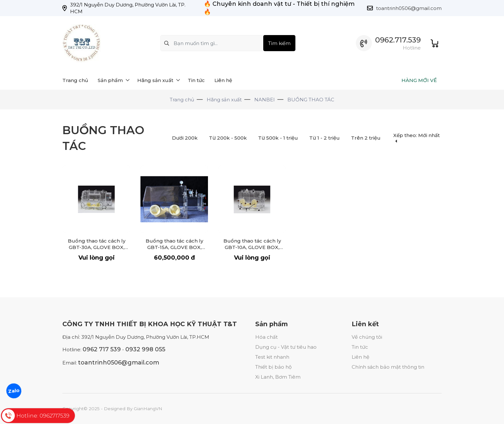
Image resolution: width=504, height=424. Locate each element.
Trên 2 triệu (366, 138)
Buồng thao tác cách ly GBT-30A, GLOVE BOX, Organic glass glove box (96, 247)
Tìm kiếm (279, 43)
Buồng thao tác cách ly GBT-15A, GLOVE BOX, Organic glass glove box (174, 247)
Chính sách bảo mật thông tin (388, 367)
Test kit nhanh (272, 357)
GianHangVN (148, 409)
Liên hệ (360, 357)
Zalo (14, 391)
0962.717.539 (398, 40)
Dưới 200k (185, 138)
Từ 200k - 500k (228, 138)
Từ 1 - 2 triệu (324, 138)
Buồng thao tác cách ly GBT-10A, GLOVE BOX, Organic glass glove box (252, 247)
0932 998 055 (145, 349)
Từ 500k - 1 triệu (278, 138)
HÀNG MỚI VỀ (419, 80)
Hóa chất (266, 337)
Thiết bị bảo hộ (273, 367)
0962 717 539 (102, 349)
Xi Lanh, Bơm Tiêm (278, 377)
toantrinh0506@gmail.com (409, 8)
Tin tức (360, 347)
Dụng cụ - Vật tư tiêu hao (286, 347)
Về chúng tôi (367, 337)
